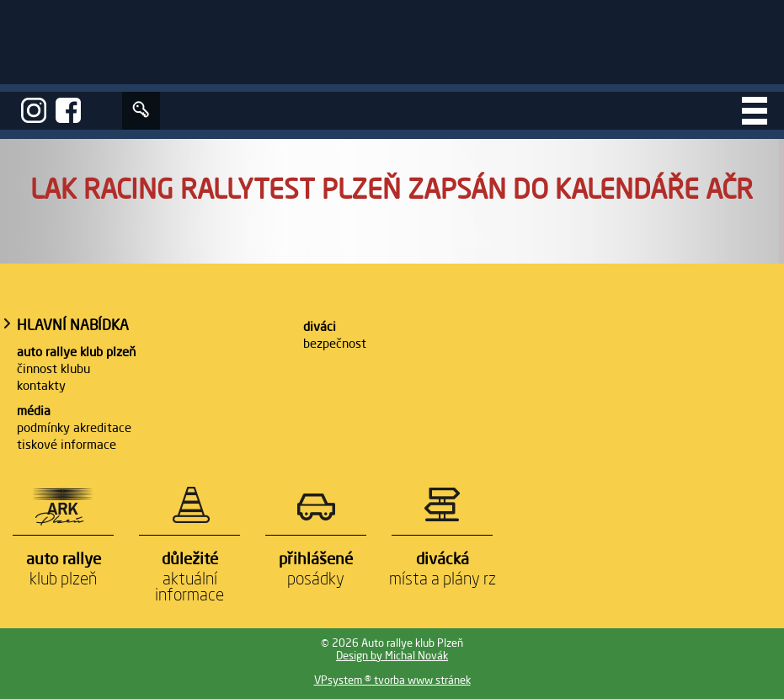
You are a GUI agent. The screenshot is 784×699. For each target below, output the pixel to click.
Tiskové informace (67, 444)
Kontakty (41, 385)
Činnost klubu (53, 368)
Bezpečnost (335, 343)
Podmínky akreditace (74, 427)
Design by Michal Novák (392, 656)
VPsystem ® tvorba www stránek (392, 680)
